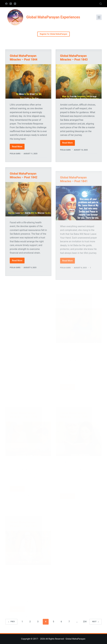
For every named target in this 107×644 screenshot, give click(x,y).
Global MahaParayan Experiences (53, 17)
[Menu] (99, 17)
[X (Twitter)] (11, 4)
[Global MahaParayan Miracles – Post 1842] (28, 202)
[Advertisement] (28, 298)
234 (85, 622)
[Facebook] (6, 4)
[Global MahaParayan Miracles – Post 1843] (79, 82)
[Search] (101, 4)
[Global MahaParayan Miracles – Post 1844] (28, 81)
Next (95, 622)
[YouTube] (15, 4)
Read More (18, 147)
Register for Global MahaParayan (53, 34)
